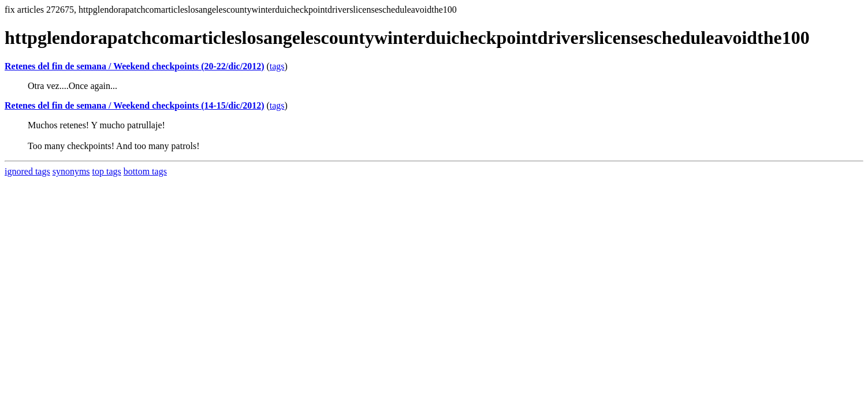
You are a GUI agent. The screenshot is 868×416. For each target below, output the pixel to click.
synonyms (71, 171)
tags (277, 66)
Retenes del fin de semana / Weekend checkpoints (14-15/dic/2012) (134, 105)
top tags (107, 171)
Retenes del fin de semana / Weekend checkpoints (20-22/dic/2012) (134, 66)
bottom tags (145, 171)
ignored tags (27, 171)
